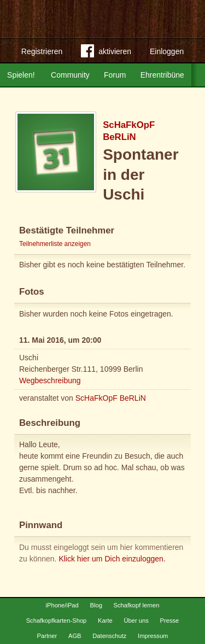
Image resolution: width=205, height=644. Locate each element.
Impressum (153, 636)
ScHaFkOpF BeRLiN (111, 398)
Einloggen (167, 51)
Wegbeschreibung (50, 380)
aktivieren (106, 53)
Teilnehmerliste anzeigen (55, 244)
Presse (170, 620)
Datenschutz (109, 636)
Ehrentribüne (162, 75)
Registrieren (42, 51)
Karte (105, 620)
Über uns (136, 620)
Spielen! (21, 75)
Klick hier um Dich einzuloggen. (112, 559)
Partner (47, 636)
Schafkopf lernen (137, 605)
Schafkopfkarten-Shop (57, 620)
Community (70, 75)
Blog (96, 605)
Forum (115, 75)
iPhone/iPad (62, 605)
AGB (75, 636)
